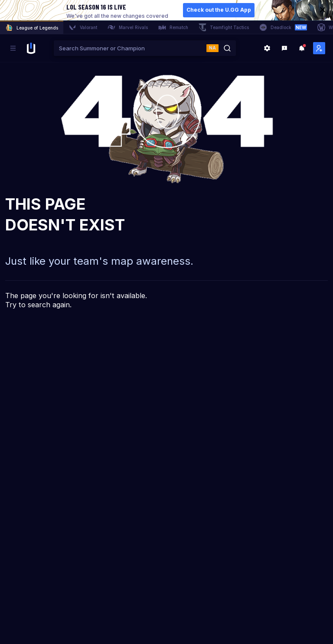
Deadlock (283, 27)
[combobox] (130, 48)
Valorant (83, 27)
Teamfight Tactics (224, 27)
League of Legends (32, 28)
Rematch (173, 27)
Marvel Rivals (128, 27)
